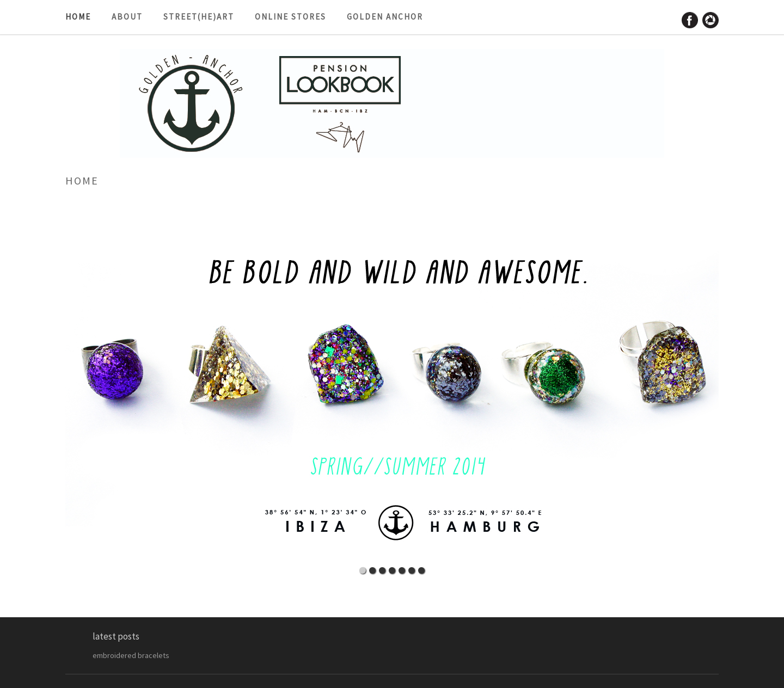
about (127, 17)
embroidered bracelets (131, 655)
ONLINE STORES (290, 17)
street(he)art (199, 17)
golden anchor (385, 17)
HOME (78, 17)
